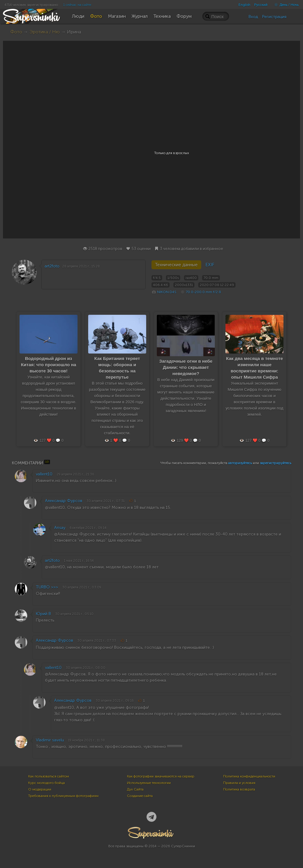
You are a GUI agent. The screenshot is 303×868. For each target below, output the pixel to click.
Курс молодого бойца (46, 783)
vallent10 (44, 474)
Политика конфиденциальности (249, 776)
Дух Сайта (135, 789)
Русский (261, 5)
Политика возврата (239, 789)
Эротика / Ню (45, 32)
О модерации (40, 789)
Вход (253, 17)
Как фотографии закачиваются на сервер (161, 776)
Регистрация (274, 17)
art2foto (52, 266)
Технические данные (176, 265)
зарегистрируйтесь (275, 463)
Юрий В (43, 614)
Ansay (60, 528)
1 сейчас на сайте (77, 5)
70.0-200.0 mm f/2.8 (203, 292)
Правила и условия (239, 783)
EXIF (210, 265)
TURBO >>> (47, 587)
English (244, 5)
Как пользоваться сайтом (49, 776)
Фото (16, 32)
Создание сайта (140, 796)
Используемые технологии (149, 783)
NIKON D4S (167, 292)
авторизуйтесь (240, 463)
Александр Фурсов (64, 501)
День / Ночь (285, 5)
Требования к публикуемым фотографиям (63, 796)
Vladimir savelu (50, 740)
